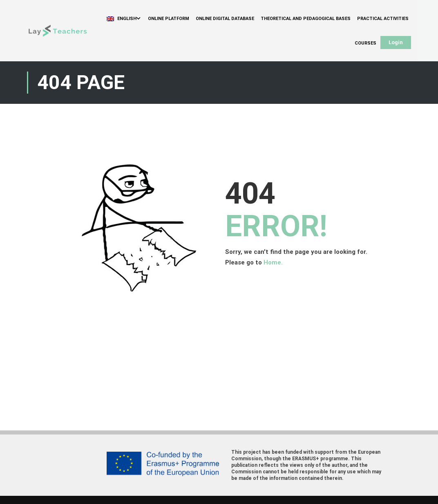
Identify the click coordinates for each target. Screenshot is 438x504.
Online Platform (169, 19)
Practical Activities (383, 19)
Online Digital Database (225, 19)
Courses (365, 43)
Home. (273, 262)
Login (396, 42)
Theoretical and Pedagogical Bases (306, 19)
